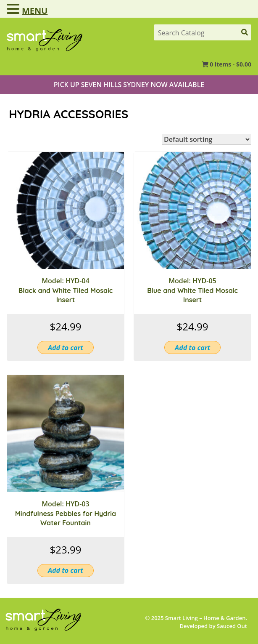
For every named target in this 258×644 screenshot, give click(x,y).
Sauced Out (232, 626)
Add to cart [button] (66, 348)
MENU (35, 11)
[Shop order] (207, 139)
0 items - (230, 64)
